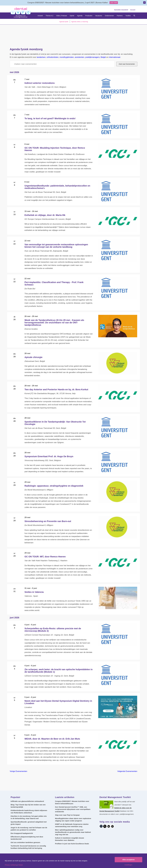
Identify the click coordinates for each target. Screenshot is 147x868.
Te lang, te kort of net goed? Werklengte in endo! (50, 118)
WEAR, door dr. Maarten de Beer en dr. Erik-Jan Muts (52, 739)
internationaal (115, 57)
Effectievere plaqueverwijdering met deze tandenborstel (27, 838)
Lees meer (114, 3)
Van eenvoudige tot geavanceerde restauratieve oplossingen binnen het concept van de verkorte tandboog (56, 246)
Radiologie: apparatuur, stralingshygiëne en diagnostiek (54, 486)
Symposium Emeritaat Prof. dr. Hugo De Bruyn (49, 456)
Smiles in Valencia (34, 592)
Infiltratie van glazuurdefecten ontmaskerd (27, 801)
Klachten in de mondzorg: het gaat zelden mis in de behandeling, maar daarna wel (29, 817)
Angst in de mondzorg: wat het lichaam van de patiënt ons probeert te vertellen (29, 829)
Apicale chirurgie (33, 357)
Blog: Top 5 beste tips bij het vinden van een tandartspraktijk (28, 806)
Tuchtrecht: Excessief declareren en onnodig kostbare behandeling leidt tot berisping (28, 847)
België (103, 57)
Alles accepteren (128, 860)
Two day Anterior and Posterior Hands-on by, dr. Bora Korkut (56, 389)
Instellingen (128, 865)
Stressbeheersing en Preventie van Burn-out (48, 521)
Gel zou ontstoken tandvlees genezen (25, 842)
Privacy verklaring (11, 865)
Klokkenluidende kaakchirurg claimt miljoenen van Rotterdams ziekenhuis (29, 812)
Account (133, 10)
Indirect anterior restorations (40, 83)
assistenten (80, 57)
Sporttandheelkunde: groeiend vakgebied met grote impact (29, 823)
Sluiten (21, 865)
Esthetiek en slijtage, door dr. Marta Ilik (45, 215)
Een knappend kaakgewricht (22, 833)
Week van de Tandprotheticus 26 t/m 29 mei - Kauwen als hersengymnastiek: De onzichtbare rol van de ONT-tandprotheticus (54, 323)
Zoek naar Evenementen (127, 64)
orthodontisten (53, 57)
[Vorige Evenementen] (19, 771)
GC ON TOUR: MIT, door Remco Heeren (45, 557)
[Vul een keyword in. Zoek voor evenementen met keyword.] (62, 64)
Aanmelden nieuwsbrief (121, 10)
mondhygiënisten (67, 57)
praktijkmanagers (92, 57)
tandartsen (41, 57)
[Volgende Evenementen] (127, 771)
